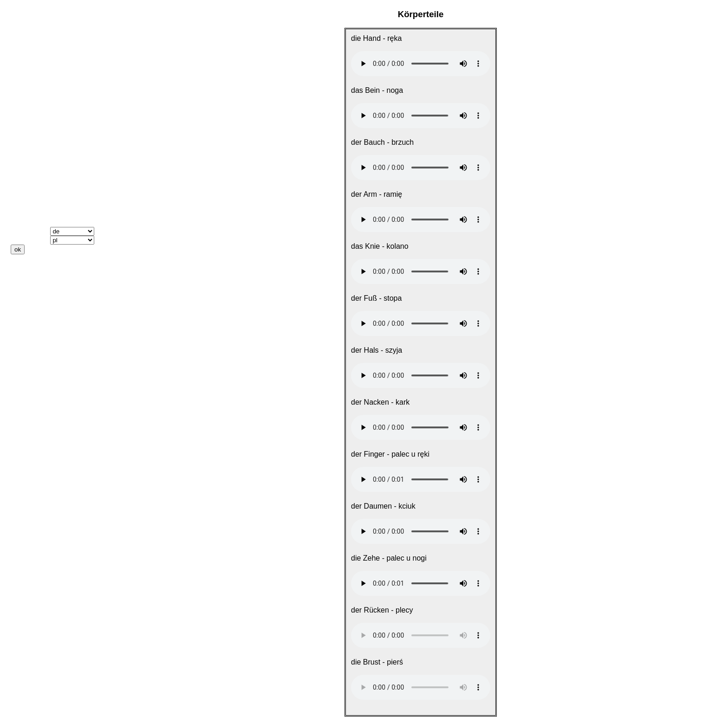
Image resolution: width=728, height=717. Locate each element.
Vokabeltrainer (36, 214)
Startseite (28, 38)
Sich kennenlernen (44, 63)
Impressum (30, 300)
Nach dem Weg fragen (50, 71)
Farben (23, 147)
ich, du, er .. (31, 164)
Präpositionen (36, 197)
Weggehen (29, 88)
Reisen (23, 80)
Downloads (30, 275)
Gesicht (25, 131)
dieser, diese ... (37, 181)
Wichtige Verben (39, 156)
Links (20, 283)
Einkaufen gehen (40, 105)
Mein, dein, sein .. (41, 172)
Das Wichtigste (37, 55)
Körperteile (30, 121)
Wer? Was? (31, 189)
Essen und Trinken (44, 96)
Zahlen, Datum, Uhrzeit (51, 113)
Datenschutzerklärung (50, 308)
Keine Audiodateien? (48, 267)
